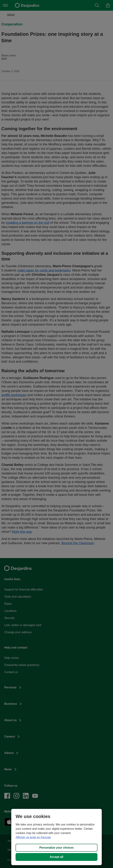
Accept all (56, 857)
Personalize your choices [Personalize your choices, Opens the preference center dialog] (56, 848)
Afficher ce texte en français (33, 837)
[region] (56, 837)
